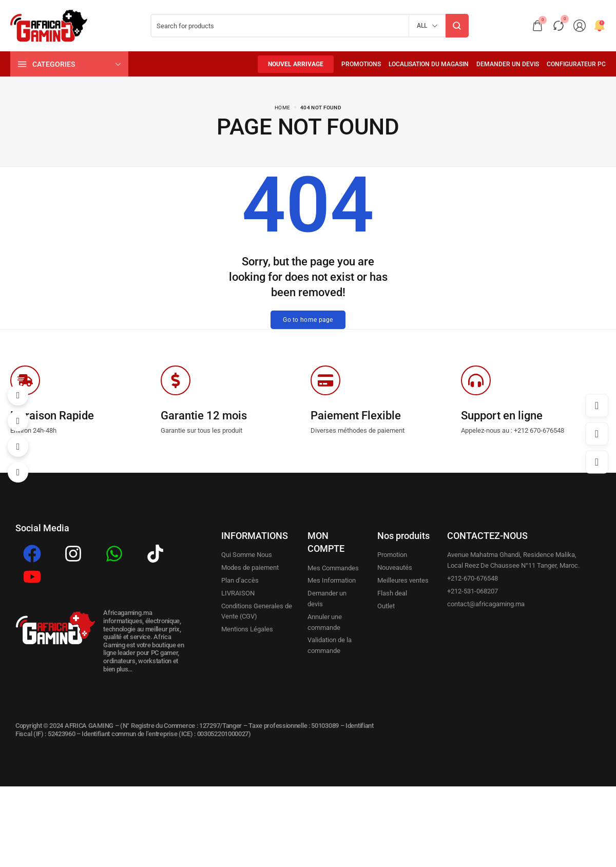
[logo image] (49, 25)
